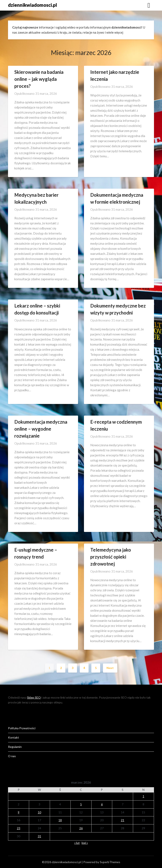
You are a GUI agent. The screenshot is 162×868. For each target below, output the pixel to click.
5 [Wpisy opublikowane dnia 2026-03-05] (81, 804)
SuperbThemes (110, 862)
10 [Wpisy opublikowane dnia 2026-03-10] (39, 812)
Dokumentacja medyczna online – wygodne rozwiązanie (41, 429)
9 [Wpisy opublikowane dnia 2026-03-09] (19, 812)
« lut (77, 843)
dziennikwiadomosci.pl (32, 5)
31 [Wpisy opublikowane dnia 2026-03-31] (39, 836)
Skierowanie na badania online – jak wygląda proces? (39, 79)
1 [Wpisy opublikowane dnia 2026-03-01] (143, 796)
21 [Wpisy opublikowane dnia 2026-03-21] (123, 820)
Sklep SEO (34, 697)
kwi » (85, 843)
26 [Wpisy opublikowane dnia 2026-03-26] (81, 828)
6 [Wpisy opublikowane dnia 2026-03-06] (102, 804)
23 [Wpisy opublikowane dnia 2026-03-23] (19, 828)
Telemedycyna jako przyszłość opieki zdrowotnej (111, 557)
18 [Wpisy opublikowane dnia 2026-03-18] (60, 820)
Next (110, 668)
